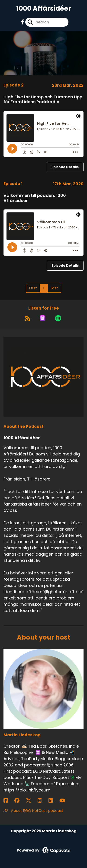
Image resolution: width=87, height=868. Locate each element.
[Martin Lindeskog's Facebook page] (8, 801)
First (33, 288)
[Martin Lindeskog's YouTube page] (65, 801)
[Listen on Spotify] (58, 318)
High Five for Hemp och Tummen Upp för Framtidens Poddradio (43, 99)
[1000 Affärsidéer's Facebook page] (23, 22)
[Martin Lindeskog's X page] (31, 801)
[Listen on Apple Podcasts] (42, 318)
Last (54, 288)
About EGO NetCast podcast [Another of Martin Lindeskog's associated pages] (33, 811)
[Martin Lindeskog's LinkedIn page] (53, 801)
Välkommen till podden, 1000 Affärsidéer (35, 198)
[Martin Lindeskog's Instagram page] (43, 801)
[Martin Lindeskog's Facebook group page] (20, 801)
